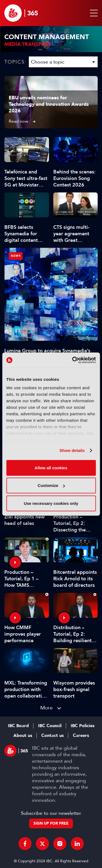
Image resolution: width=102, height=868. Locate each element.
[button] (93, 13)
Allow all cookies (51, 468)
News (16, 256)
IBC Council (50, 726)
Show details (72, 450)
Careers (81, 736)
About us (23, 736)
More (47, 708)
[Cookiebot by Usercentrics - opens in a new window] (73, 360)
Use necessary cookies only (51, 503)
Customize (51, 485)
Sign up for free (51, 823)
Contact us (52, 736)
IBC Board (18, 726)
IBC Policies (83, 726)
